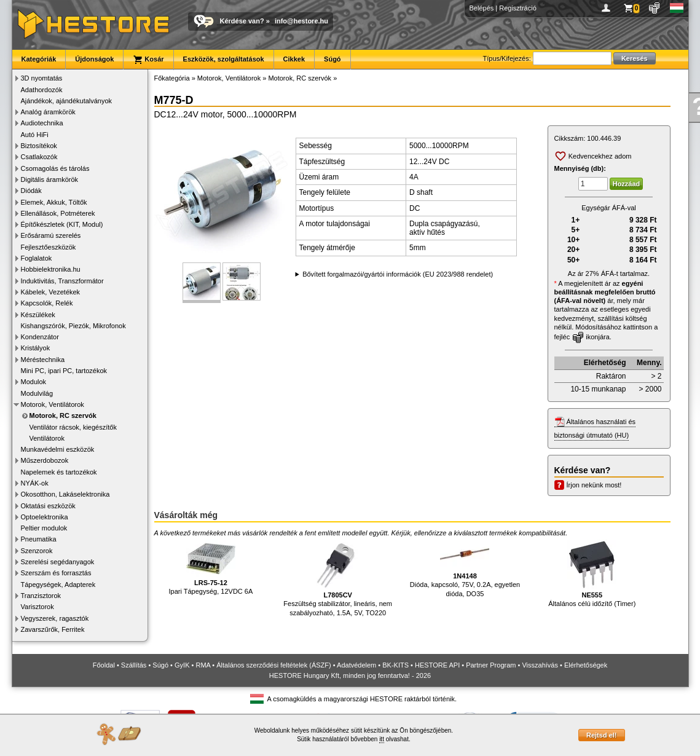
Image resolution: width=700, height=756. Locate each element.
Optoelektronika (45, 517)
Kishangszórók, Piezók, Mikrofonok (73, 326)
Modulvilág (37, 393)
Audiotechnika (42, 123)
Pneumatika (39, 539)
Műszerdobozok (45, 460)
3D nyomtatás (42, 78)
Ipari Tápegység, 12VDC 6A (211, 568)
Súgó (332, 59)
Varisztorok (37, 607)
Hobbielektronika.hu (51, 269)
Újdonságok (94, 59)
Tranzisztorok (41, 596)
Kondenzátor (40, 337)
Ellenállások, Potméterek (58, 213)
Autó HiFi (35, 135)
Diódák (31, 191)
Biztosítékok (39, 146)
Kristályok (36, 348)
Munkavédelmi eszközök (58, 449)
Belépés (482, 8)
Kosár (148, 60)
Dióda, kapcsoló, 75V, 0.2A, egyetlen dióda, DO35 (465, 569)
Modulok (34, 382)
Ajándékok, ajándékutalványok (67, 101)
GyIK (182, 665)
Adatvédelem (356, 665)
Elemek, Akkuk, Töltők (54, 202)
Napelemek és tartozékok (59, 472)
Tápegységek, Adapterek (58, 585)
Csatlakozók (39, 157)
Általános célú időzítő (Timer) (592, 574)
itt (382, 739)
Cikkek (294, 59)
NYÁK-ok (35, 483)
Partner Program (491, 665)
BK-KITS (395, 665)
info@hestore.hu (301, 21)
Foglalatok (37, 258)
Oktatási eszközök (48, 506)
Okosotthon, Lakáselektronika (65, 494)
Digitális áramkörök (50, 179)
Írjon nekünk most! (594, 485)
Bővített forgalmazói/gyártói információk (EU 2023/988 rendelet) (398, 274)
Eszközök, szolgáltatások (224, 59)
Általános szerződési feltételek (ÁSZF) (273, 665)
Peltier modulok (44, 528)
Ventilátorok (47, 438)
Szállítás (134, 665)
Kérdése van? (242, 21)
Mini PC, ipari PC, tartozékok (64, 371)
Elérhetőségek (586, 665)
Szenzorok (37, 551)
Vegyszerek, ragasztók (55, 618)
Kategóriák (39, 59)
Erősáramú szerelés (51, 235)
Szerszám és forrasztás (56, 573)
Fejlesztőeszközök (49, 247)
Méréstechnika (43, 360)
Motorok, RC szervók (63, 415)
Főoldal (104, 665)
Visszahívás (540, 665)
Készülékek (38, 315)
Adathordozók (42, 90)
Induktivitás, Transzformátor (62, 281)
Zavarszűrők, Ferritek (53, 629)
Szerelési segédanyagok (58, 562)
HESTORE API (437, 665)
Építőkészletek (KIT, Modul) (62, 224)
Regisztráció (518, 8)
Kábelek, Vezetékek (51, 292)
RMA (203, 665)
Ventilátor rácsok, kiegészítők (73, 427)
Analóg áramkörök (48, 112)
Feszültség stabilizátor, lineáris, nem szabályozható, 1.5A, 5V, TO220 (338, 578)
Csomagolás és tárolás (55, 168)
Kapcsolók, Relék (47, 303)
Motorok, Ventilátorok (53, 404)
